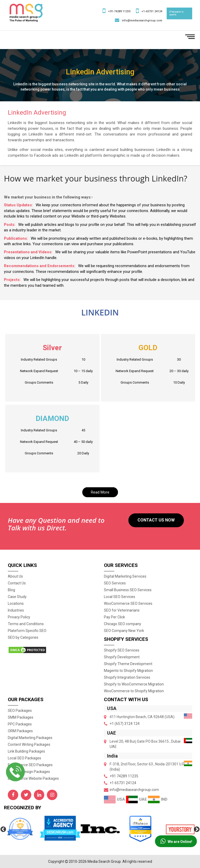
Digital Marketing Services (125, 576)
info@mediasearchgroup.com (142, 20)
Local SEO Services (120, 597)
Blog (11, 590)
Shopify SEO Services (122, 650)
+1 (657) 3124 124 (125, 724)
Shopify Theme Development (128, 664)
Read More (100, 492)
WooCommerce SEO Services (128, 603)
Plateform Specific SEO (27, 631)
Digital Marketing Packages (30, 738)
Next (196, 829)
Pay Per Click (114, 617)
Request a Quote (176, 13)
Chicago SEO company (123, 624)
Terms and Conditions (26, 624)
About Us (15, 576)
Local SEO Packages (24, 758)
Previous (3, 829)
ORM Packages (20, 731)
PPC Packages (20, 724)
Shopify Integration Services (127, 677)
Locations (16, 603)
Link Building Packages (26, 751)
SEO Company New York (124, 631)
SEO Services (115, 583)
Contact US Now (156, 520)
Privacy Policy (19, 617)
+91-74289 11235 (119, 11)
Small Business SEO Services (128, 590)
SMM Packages (21, 717)
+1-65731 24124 (152, 11)
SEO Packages (20, 711)
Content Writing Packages (29, 744)
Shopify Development (122, 657)
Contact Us (17, 583)
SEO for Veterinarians (122, 610)
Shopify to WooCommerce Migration (134, 684)
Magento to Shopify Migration (128, 671)
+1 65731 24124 (123, 783)
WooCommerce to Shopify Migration (134, 691)
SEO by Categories (23, 637)
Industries (16, 610)
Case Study (17, 597)
